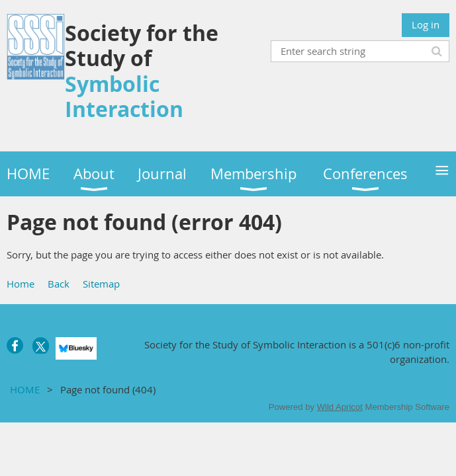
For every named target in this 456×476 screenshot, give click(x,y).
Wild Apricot (340, 407)
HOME (25, 389)
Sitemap (101, 284)
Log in (426, 24)
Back (59, 284)
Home (21, 284)
